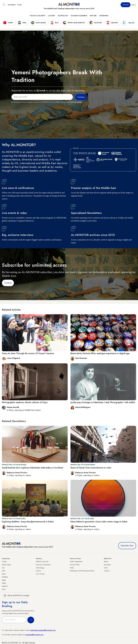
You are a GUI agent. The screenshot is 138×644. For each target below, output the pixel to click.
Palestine (5, 577)
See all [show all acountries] (131, 23)
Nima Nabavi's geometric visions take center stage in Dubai (99, 522)
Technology (63, 16)
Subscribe (126, 5)
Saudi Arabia (6, 565)
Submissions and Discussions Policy (82, 571)
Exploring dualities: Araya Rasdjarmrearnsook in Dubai (28, 522)
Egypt (4, 580)
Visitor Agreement (76, 562)
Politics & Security (38, 16)
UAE (3, 571)
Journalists (107, 565)
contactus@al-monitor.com (34, 635)
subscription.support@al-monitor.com (43, 630)
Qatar (4, 583)
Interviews (104, 16)
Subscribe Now (127, 546)
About (106, 562)
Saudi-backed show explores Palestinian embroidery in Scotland (32, 468)
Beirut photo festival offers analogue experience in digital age (100, 353)
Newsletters (12, 5)
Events (20, 5)
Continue (8, 283)
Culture (51, 16)
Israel (4, 574)
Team (106, 568)
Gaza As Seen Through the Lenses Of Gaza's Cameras (28, 353)
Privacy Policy (75, 565)
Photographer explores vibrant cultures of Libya (25, 402)
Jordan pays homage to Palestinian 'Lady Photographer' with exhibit (103, 402)
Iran (3, 568)
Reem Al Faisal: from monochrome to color (91, 468)
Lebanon (5, 586)
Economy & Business (79, 16)
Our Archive (40, 574)
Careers (107, 571)
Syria (4, 589)
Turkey (4, 562)
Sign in (134, 5)
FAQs (72, 568)
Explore (93, 16)
